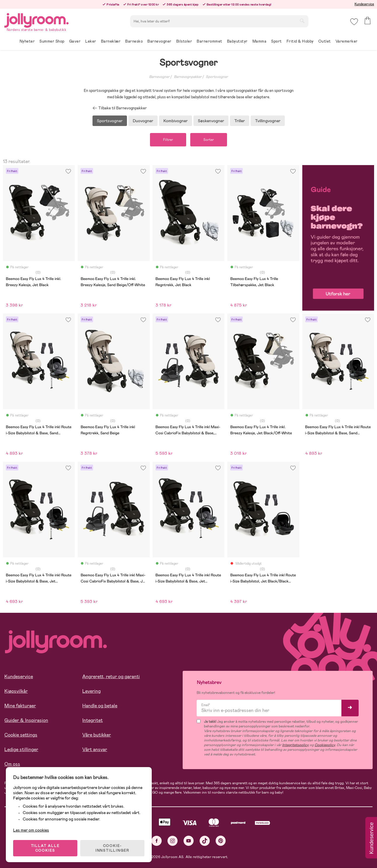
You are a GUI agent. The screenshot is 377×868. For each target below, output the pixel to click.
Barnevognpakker (188, 77)
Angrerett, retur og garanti (111, 677)
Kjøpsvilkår (16, 691)
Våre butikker (97, 735)
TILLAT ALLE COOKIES (45, 848)
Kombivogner (176, 121)
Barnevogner (159, 77)
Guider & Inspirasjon (26, 720)
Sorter (209, 140)
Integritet (92, 720)
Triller (240, 121)
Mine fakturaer (20, 706)
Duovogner (143, 121)
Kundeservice (364, 4)
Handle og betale (100, 706)
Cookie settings (21, 735)
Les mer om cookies (31, 830)
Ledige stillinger (21, 749)
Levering (91, 691)
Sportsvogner (217, 77)
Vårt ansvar (95, 749)
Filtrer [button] (168, 140)
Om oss (12, 764)
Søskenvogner (211, 121)
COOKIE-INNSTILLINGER (112, 848)
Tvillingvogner (268, 121)
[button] (354, 22)
